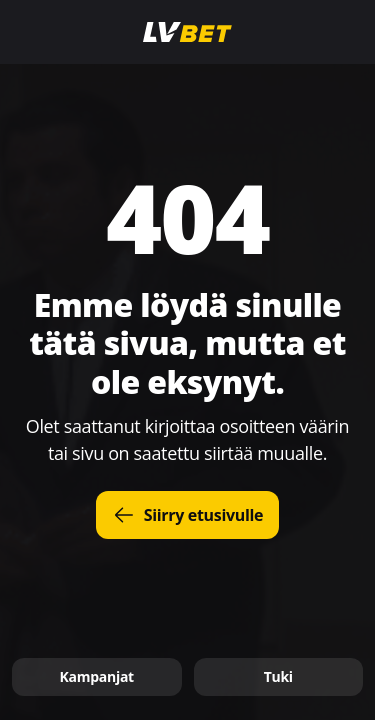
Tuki (278, 676)
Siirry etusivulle (188, 515)
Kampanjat (97, 676)
